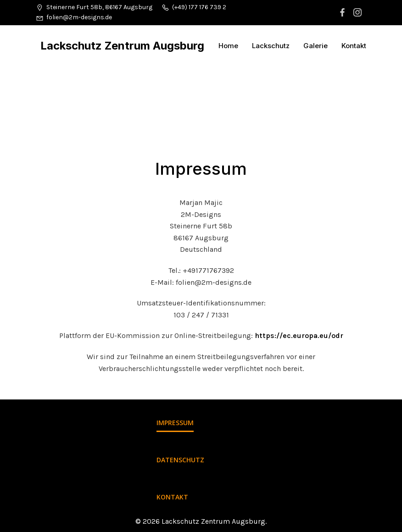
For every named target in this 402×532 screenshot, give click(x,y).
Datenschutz (180, 460)
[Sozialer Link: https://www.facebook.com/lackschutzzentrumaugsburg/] (343, 12)
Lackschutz (271, 46)
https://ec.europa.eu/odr (299, 335)
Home (228, 46)
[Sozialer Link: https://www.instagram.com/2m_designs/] (359, 12)
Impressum (175, 423)
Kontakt (354, 46)
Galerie (315, 46)
